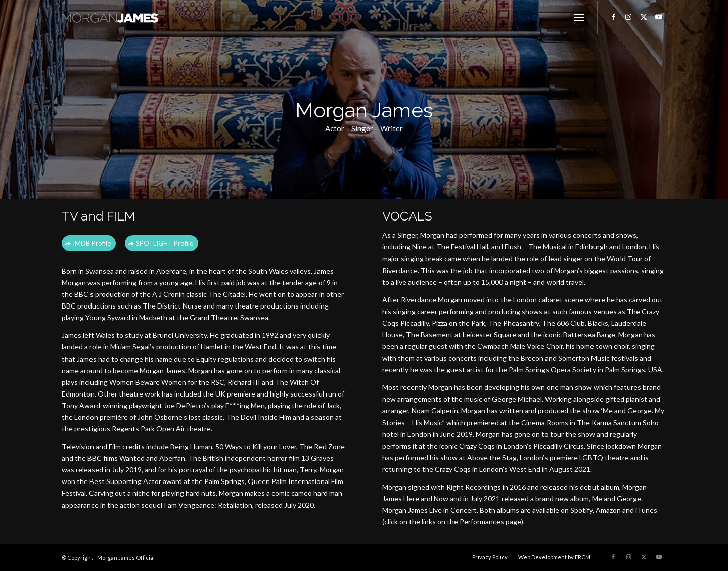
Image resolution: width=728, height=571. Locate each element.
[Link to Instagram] (628, 17)
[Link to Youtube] (659, 17)
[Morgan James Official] (114, 17)
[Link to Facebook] (613, 17)
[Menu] (579, 17)
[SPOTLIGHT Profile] (162, 244)
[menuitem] (579, 17)
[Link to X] (644, 17)
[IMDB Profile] (89, 244)
